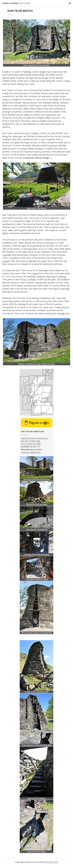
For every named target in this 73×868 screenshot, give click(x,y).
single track (45, 72)
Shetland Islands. (51, 103)
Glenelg (27, 72)
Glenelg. (63, 276)
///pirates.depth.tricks (31, 452)
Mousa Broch (29, 103)
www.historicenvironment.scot (35, 438)
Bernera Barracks (47, 276)
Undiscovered (16, 3)
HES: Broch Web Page (31, 441)
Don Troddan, (29, 279)
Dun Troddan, (32, 133)
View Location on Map (31, 444)
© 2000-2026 (52, 862)
